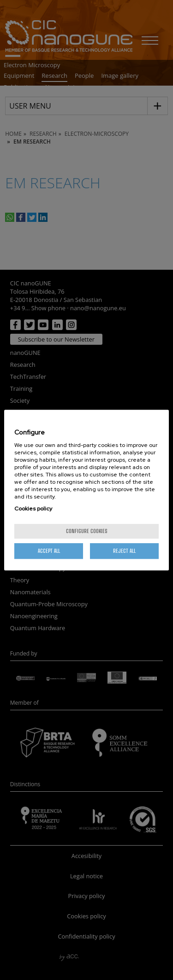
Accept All (49, 551)
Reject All (124, 551)
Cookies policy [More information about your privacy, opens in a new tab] (33, 509)
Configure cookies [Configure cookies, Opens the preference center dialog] (87, 531)
